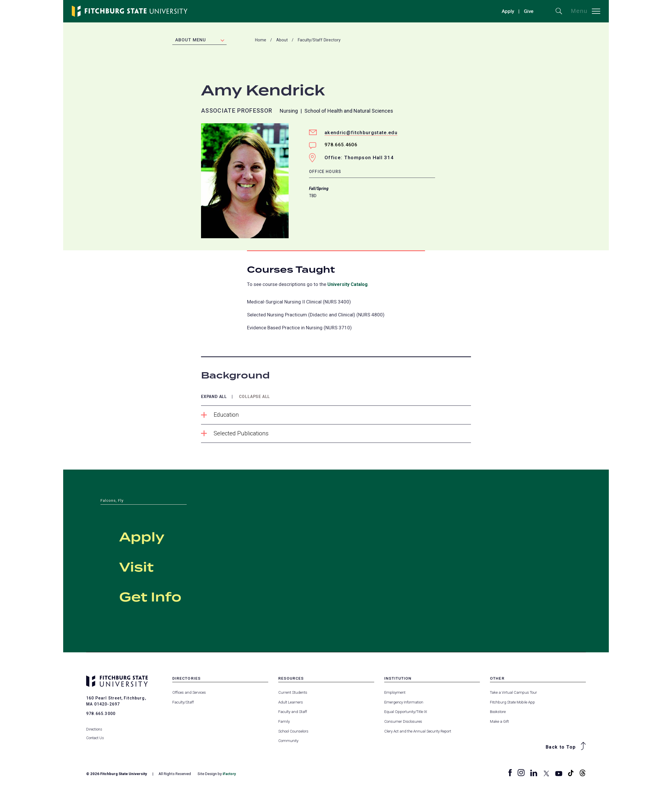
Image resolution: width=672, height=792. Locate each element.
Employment (395, 693)
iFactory (230, 775)
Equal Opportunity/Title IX (406, 713)
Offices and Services (189, 693)
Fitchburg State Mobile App (512, 703)
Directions (94, 725)
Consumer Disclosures (403, 722)
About (282, 41)
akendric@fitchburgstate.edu (362, 133)
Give (529, 11)
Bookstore (498, 713)
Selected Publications (236, 434)
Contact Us (95, 734)
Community (288, 742)
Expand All (216, 397)
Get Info (169, 597)
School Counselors (293, 732)
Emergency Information (404, 703)
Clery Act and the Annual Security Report (418, 732)
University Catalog (348, 285)
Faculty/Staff (183, 703)
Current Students (293, 693)
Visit (147, 566)
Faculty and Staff (293, 713)
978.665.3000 (101, 714)
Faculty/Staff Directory (319, 41)
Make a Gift (499, 722)
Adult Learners (291, 703)
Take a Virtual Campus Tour (513, 693)
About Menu (191, 41)
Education (221, 416)
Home (261, 41)
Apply (508, 11)
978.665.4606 (342, 146)
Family (284, 722)
